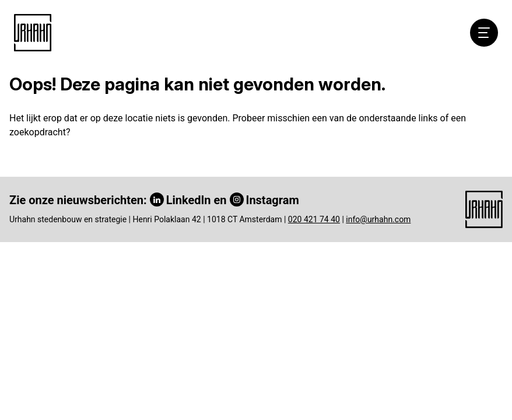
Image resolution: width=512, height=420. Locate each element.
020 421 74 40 (314, 219)
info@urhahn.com (378, 219)
